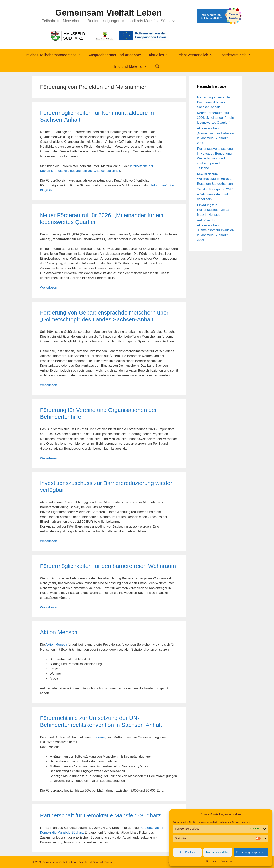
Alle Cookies (187, 852)
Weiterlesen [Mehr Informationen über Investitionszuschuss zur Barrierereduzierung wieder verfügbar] (48, 541)
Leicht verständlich (197, 55)
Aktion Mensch (59, 632)
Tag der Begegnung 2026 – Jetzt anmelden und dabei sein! (215, 194)
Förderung (99, 737)
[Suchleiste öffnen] (158, 66)
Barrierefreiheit (238, 55)
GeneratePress (102, 862)
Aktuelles (161, 55)
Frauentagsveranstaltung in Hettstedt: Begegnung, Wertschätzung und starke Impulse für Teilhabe (215, 158)
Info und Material (133, 66)
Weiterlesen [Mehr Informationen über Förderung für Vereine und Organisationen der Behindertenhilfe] (48, 458)
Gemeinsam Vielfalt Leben (108, 13)
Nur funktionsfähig (218, 852)
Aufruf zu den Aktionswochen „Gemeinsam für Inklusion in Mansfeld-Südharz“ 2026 (215, 230)
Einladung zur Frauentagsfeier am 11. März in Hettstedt (214, 210)
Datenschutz (212, 861)
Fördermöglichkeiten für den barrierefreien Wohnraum (108, 566)
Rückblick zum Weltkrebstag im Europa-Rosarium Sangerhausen (215, 179)
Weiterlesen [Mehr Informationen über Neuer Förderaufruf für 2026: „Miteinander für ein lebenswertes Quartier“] (48, 288)
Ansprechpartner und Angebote (115, 55)
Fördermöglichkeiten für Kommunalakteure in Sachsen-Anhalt (214, 102)
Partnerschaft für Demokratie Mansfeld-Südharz (100, 815)
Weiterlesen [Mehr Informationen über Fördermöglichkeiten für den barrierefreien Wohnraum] (48, 607)
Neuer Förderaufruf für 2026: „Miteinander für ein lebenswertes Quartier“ (215, 118)
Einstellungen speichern (251, 852)
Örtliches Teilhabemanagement (54, 55)
